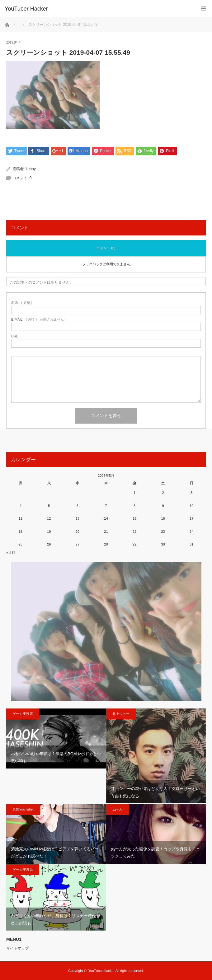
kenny (31, 169)
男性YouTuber (23, 809)
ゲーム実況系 (23, 714)
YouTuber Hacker (26, 9)
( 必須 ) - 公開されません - (39, 320)
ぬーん (118, 809)
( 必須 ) (22, 303)
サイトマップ (17, 948)
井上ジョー (121, 714)
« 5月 (11, 553)
